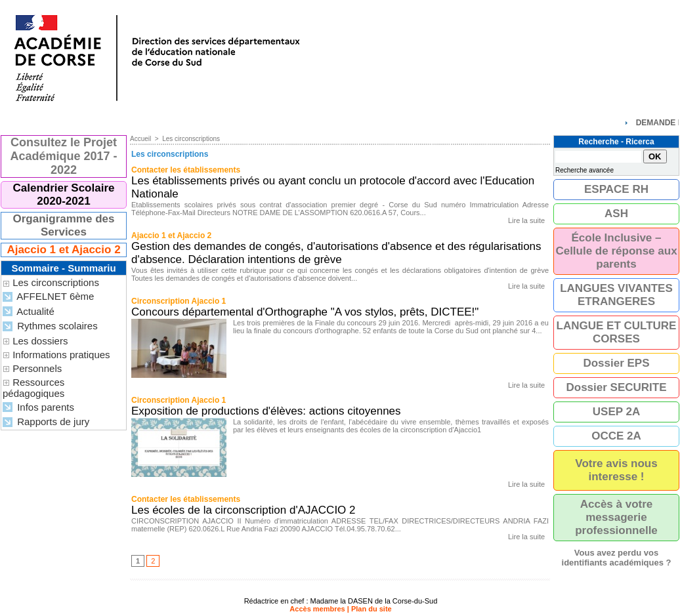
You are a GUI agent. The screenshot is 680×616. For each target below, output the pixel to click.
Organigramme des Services (64, 225)
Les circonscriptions (56, 282)
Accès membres (317, 609)
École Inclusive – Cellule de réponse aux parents (616, 251)
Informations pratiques (61, 355)
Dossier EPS (616, 363)
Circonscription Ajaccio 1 (179, 301)
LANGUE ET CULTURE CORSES (617, 332)
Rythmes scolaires (50, 326)
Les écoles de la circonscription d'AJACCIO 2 (244, 510)
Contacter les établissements (186, 170)
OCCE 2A (616, 436)
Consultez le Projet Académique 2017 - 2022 (63, 156)
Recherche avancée (584, 170)
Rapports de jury (46, 422)
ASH (616, 214)
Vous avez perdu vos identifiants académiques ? (617, 558)
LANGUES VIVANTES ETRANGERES (616, 295)
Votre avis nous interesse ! (616, 470)
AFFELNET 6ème (48, 297)
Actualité (29, 312)
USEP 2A (616, 412)
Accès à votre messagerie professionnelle (616, 517)
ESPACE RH (616, 189)
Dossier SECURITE (616, 387)
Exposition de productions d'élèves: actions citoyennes (266, 411)
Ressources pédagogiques (33, 388)
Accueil (140, 139)
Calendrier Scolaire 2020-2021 (64, 195)
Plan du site (372, 609)
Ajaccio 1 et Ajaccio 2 (63, 250)
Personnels (37, 368)
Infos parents (38, 408)
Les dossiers (40, 341)
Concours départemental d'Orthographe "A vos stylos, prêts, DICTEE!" (305, 312)
